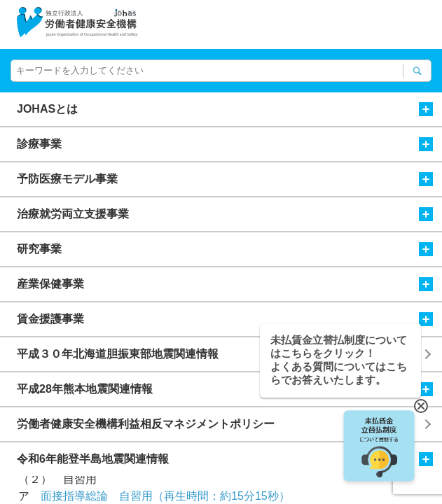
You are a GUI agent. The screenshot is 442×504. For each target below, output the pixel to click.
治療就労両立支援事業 (225, 214)
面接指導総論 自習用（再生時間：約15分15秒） (165, 496)
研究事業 (225, 249)
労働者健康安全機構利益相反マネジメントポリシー (146, 424)
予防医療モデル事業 (225, 179)
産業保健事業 (225, 284)
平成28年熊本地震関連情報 (225, 389)
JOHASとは (225, 109)
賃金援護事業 (225, 319)
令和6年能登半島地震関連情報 (225, 459)
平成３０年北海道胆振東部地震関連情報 (118, 354)
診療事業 (225, 144)
